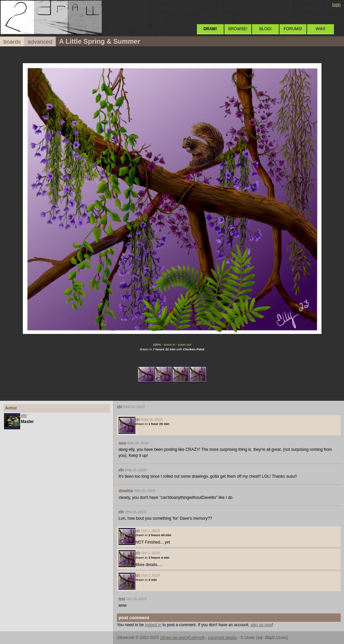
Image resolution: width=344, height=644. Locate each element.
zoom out (185, 345)
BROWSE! (238, 29)
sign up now (261, 625)
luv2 (122, 598)
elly (24, 416)
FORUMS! (293, 29)
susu (122, 443)
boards (12, 42)
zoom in (170, 345)
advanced (40, 42)
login (336, 5)
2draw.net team (174, 638)
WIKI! (320, 29)
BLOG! (266, 29)
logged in (153, 625)
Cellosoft (197, 638)
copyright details (223, 638)
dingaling (126, 490)
